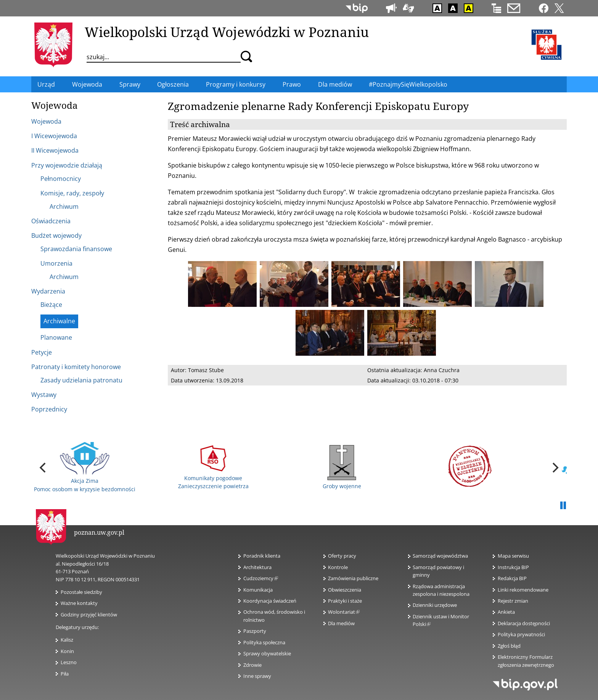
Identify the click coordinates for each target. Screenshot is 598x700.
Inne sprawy (257, 676)
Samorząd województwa (440, 556)
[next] (555, 468)
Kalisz (67, 640)
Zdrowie (252, 665)
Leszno (69, 662)
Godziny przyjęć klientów (89, 615)
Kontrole (338, 567)
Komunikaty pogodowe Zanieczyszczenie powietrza (213, 467)
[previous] (43, 468)
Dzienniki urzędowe (435, 605)
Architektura (257, 567)
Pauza (563, 506)
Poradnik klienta (262, 556)
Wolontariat (344, 612)
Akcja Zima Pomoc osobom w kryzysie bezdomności (85, 467)
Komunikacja (258, 590)
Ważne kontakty (79, 603)
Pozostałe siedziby (81, 592)
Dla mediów (341, 623)
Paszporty (255, 631)
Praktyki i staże (345, 601)
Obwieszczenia (345, 590)
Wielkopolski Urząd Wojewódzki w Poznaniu (227, 32)
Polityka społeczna (264, 642)
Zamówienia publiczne (353, 578)
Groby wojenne (342, 468)
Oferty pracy (342, 556)
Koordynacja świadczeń (270, 601)
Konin (67, 651)
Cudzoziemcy (261, 578)
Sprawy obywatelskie (267, 653)
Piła (65, 674)
